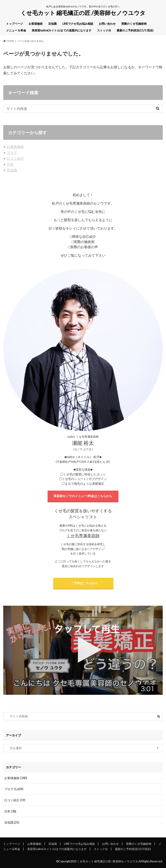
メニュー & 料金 (16, 30)
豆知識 (52, 24)
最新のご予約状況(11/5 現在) (135, 30)
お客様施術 (36, 24)
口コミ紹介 (15, 158)
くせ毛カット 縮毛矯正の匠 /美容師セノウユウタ (83, 13)
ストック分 (104, 30)
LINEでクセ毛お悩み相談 (78, 24)
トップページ (14, 24)
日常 (10, 164)
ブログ (12, 153)
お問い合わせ (107, 24)
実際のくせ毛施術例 (134, 24)
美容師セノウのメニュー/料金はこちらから (83, 496)
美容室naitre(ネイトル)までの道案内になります (62, 30)
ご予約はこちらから (83, 583)
